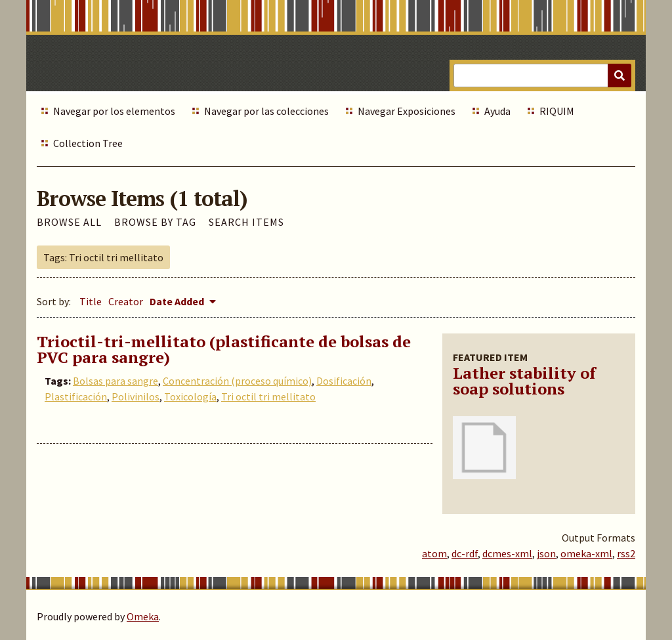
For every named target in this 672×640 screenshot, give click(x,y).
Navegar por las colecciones (266, 111)
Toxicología (190, 396)
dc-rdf (465, 553)
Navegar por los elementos (114, 111)
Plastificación (76, 396)
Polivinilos (136, 396)
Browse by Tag (155, 222)
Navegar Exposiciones (407, 111)
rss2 (626, 553)
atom (434, 553)
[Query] (542, 75)
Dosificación (344, 381)
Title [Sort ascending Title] (91, 301)
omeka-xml (586, 553)
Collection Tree (88, 143)
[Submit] (619, 75)
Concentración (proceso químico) (237, 381)
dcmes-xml (507, 553)
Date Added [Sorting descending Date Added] (178, 301)
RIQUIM (557, 111)
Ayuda (497, 111)
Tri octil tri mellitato (268, 396)
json (546, 553)
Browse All (69, 222)
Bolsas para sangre (115, 381)
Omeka (143, 616)
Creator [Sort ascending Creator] (126, 301)
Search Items (246, 222)
